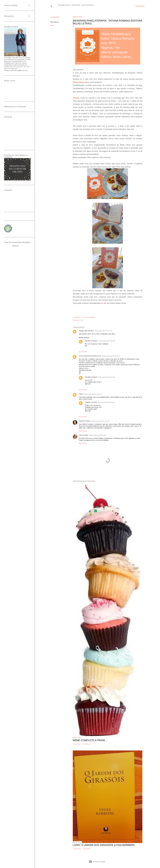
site (105, 303)
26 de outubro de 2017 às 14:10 (111, 356)
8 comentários (87, 744)
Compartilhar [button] (55, 17)
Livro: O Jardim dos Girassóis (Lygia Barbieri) (104, 845)
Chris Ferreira (83, 435)
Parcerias (75, 5)
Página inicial (64, 5)
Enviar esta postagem (89, 317)
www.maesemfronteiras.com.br (90, 356)
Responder (83, 352)
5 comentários (87, 849)
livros (52, 25)
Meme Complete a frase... (90, 740)
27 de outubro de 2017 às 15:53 (106, 341)
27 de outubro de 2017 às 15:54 (106, 377)
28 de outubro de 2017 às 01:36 (100, 421)
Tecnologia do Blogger (97, 862)
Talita (81, 394)
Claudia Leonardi (91, 341)
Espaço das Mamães (86, 331)
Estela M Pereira (85, 421)
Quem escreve (87, 5)
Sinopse (76, 98)
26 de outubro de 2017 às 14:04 (103, 331)
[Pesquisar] (140, 6)
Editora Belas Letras (81, 82)
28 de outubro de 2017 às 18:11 (97, 435)
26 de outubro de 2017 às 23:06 (92, 394)
